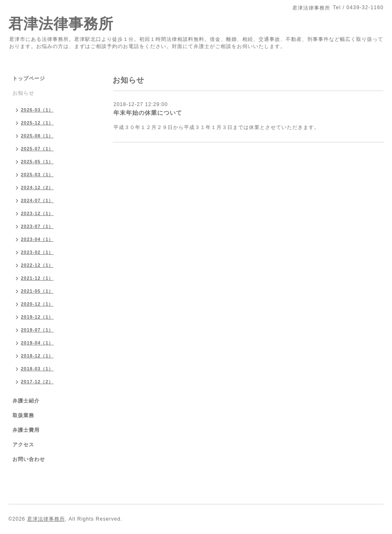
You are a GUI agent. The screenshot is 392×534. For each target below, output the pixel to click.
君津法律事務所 (61, 24)
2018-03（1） (37, 369)
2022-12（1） (37, 265)
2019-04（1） (37, 343)
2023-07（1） (37, 226)
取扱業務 (23, 415)
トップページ (29, 78)
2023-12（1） (37, 213)
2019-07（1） (37, 330)
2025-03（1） (37, 175)
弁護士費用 (26, 430)
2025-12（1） (37, 123)
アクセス (23, 445)
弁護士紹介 (26, 401)
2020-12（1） (37, 304)
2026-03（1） (37, 110)
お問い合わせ (29, 459)
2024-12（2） (37, 187)
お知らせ (23, 93)
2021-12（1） (37, 278)
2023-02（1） (37, 252)
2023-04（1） (37, 239)
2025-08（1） (37, 136)
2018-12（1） (37, 356)
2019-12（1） (37, 317)
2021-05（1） (37, 291)
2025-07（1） (37, 149)
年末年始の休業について (148, 113)
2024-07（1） (37, 200)
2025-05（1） (37, 162)
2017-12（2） (37, 382)
